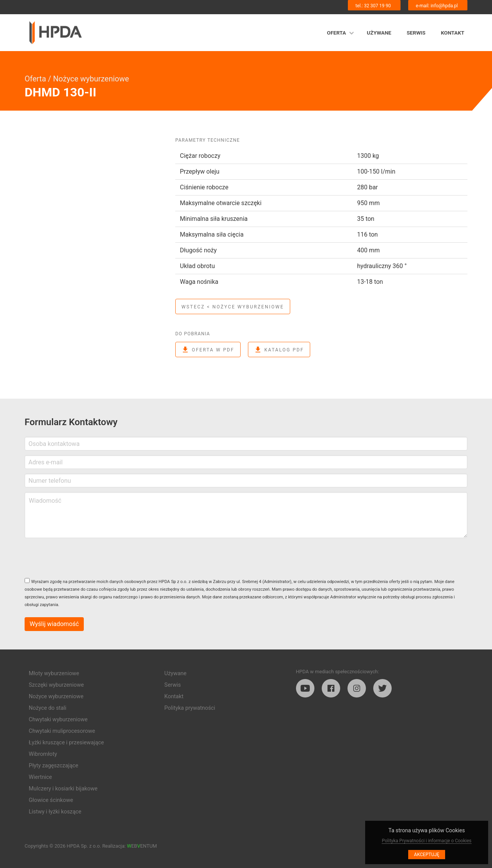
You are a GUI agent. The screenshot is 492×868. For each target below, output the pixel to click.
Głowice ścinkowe (51, 800)
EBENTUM (142, 846)
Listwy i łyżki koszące (55, 812)
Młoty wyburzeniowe (54, 673)
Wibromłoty (43, 754)
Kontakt (453, 33)
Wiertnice (40, 777)
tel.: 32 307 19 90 (373, 6)
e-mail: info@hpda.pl (437, 6)
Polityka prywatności (190, 708)
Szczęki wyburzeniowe (56, 685)
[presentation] (83, 558)
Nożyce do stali (48, 708)
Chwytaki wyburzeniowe (58, 720)
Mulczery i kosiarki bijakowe (63, 789)
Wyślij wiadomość (54, 624)
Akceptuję (427, 855)
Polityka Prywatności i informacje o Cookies (426, 841)
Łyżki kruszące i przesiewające (66, 743)
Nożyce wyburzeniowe (91, 79)
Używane (379, 33)
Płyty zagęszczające (54, 766)
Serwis (416, 33)
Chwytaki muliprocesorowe (62, 731)
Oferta (337, 33)
